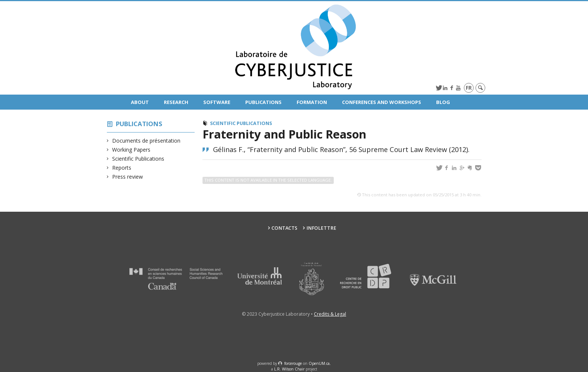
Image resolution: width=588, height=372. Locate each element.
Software (217, 102)
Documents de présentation (146, 141)
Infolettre (321, 228)
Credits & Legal (330, 314)
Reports (122, 168)
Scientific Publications (138, 159)
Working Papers (131, 150)
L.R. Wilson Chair (289, 369)
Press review (128, 177)
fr (469, 88)
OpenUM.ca (319, 363)
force (293, 363)
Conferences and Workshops (382, 102)
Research (176, 102)
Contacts (284, 228)
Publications (263, 102)
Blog (443, 102)
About (140, 102)
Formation (312, 102)
